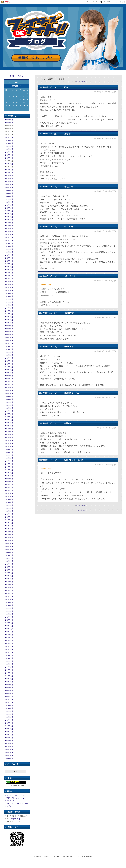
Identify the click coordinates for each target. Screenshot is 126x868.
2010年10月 (9, 667)
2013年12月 (9, 555)
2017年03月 (9, 440)
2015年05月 (9, 505)
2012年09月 (9, 599)
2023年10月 (9, 208)
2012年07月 (9, 605)
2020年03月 (9, 335)
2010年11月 (9, 664)
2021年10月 (9, 279)
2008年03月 (9, 758)
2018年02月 (9, 408)
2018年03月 (9, 405)
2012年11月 (9, 594)
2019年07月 (9, 358)
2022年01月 (9, 270)
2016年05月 (9, 470)
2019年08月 (9, 355)
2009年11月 (9, 699)
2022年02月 (9, 267)
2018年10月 (9, 385)
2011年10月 (9, 632)
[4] (82, 81)
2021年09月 (9, 282)
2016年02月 (9, 479)
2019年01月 (9, 376)
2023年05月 (9, 223)
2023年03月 (9, 229)
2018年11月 (9, 382)
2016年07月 (9, 464)
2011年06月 (9, 644)
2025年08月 (9, 143)
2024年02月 (9, 196)
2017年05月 (9, 435)
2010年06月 (9, 679)
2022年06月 (9, 255)
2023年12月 (9, 202)
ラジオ (92, 2)
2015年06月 (9, 502)
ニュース (98, 2)
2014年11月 (9, 523)
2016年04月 (9, 473)
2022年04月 (9, 261)
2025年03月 (9, 158)
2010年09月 (9, 670)
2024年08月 (9, 179)
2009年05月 (9, 717)
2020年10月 (9, 314)
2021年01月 (9, 305)
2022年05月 (9, 258)
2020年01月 (9, 340)
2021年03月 (9, 299)
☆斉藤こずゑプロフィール (15, 798)
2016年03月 (9, 476)
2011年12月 (9, 626)
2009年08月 (9, 708)
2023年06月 (9, 220)
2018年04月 (9, 402)
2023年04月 (9, 226)
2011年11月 (9, 629)
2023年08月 (9, 214)
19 (13, 102)
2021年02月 (9, 302)
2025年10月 (9, 137)
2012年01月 (9, 623)
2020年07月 (9, 323)
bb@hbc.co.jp (16, 819)
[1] (75, 81)
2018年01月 (9, 411)
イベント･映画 (120, 2)
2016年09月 (9, 458)
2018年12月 (9, 379)
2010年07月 (9, 676)
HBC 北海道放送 (6, 2)
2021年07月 (9, 287)
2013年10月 (9, 561)
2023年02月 (9, 232)
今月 (17, 83)
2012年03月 (9, 617)
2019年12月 (9, 343)
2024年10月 (9, 173)
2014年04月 (9, 543)
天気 (104, 2)
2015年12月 (9, 485)
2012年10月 (9, 596)
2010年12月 (9, 661)
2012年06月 (9, 608)
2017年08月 (9, 426)
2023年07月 (9, 217)
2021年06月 (9, 290)
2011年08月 (9, 638)
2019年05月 (9, 364)
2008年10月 (9, 738)
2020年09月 (9, 317)
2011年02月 (9, 655)
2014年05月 (9, 541)
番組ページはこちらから (36, 58)
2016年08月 (9, 461)
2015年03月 (9, 511)
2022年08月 (9, 249)
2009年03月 (9, 723)
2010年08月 (9, 673)
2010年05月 (9, 682)
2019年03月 (9, 370)
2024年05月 (9, 187)
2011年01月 (9, 658)
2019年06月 (9, 361)
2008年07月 (9, 747)
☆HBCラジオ (10, 801)
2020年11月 (9, 311)
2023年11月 (9, 205)
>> (84, 81)
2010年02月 (9, 691)
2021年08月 (9, 285)
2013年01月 (9, 588)
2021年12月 (9, 273)
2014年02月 (9, 549)
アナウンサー (110, 2)
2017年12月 (9, 414)
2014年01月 (9, 552)
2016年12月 (9, 449)
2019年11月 (9, 346)
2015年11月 (9, 488)
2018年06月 (9, 396)
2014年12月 (9, 520)
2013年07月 (9, 570)
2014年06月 (9, 538)
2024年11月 (9, 170)
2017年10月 (9, 420)
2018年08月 (9, 390)
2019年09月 (9, 352)
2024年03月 (9, 193)
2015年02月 (9, 514)
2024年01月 (9, 199)
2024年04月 (9, 190)
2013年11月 (9, 558)
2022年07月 (9, 252)
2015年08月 (9, 496)
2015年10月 (9, 491)
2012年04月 (9, 614)
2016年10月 (9, 455)
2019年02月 (9, 373)
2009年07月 (9, 711)
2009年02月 (9, 726)
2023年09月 (9, 211)
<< (73, 81)
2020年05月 (9, 329)
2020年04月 (9, 332)
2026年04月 (9, 120)
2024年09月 (9, 176)
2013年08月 (9, 567)
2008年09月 (9, 741)
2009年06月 (9, 714)
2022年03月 (9, 264)
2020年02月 (9, 337)
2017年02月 (9, 443)
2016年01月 (9, 482)
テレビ (86, 2)
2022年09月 (9, 246)
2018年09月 (9, 388)
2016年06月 (9, 467)
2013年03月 (9, 582)
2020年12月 (9, 308)
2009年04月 (9, 720)
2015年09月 (9, 493)
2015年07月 (9, 499)
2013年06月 (9, 573)
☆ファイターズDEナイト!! (15, 795)
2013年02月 (9, 585)
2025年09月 (9, 140)
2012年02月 (9, 620)
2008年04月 (9, 755)
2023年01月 (9, 234)
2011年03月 (9, 652)
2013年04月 (9, 579)
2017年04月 (9, 438)
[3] (80, 81)
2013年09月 (9, 564)
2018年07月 (9, 393)
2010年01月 (9, 694)
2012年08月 (9, 602)
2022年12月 (9, 237)
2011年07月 (9, 641)
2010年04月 (9, 685)
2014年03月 (9, 546)
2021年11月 (9, 276)
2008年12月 (9, 732)
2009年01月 (9, 729)
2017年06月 (9, 432)
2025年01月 (9, 164)
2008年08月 (9, 744)
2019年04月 (9, 367)
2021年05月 (9, 293)
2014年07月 (9, 535)
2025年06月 (9, 149)
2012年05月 (9, 611)
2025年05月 (9, 152)
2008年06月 (9, 749)
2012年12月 (9, 591)
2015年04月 (9, 508)
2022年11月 (9, 240)
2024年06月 (9, 184)
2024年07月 (9, 182)
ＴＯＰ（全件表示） (17, 76)
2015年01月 (9, 517)
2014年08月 (9, 532)
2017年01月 (9, 446)
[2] (77, 81)
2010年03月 (9, 688)
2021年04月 (9, 296)
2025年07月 (9, 146)
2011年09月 (9, 635)
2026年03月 (9, 123)
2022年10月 (9, 243)
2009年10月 (9, 702)
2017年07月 (9, 429)
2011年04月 (9, 649)
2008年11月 (9, 735)
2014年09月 (9, 529)
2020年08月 (9, 320)
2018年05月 (9, 399)
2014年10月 (9, 526)
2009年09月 (9, 705)
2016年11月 (9, 452)
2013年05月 (9, 576)
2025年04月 (9, 155)
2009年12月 (9, 697)
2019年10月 (9, 349)
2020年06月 (9, 326)
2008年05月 (9, 752)
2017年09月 (9, 423)
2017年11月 (9, 417)
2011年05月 (9, 646)
